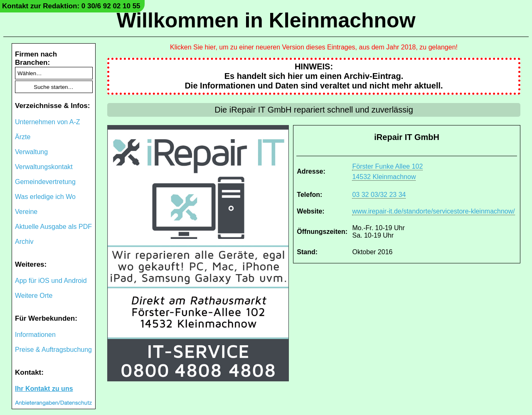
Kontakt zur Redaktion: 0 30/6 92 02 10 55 (71, 6)
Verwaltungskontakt (44, 167)
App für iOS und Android (51, 281)
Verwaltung (31, 152)
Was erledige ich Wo (45, 197)
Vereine (26, 212)
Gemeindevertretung (45, 182)
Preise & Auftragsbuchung (53, 350)
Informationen (35, 335)
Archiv (24, 242)
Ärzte (23, 137)
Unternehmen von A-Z (48, 122)
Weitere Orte (34, 296)
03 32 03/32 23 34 (379, 195)
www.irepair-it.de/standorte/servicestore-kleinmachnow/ (433, 211)
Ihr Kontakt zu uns (44, 389)
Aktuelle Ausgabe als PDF (53, 227)
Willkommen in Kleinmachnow (266, 20)
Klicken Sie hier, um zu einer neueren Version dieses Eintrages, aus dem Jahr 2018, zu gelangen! (314, 47)
